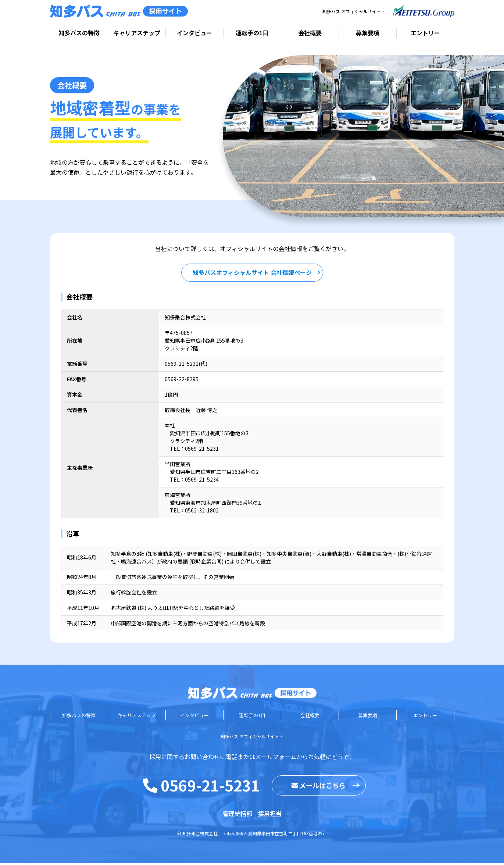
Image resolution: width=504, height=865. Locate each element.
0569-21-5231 (210, 787)
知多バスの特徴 (79, 33)
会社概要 (310, 33)
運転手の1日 (252, 33)
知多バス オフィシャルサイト (352, 11)
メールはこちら (319, 787)
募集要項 (368, 33)
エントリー (425, 33)
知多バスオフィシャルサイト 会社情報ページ (252, 274)
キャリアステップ (137, 33)
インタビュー (194, 33)
